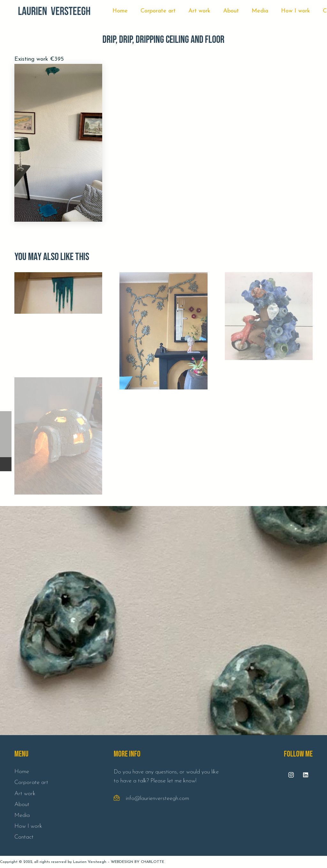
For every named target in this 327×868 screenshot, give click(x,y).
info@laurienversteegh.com (157, 799)
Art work (25, 794)
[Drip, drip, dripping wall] (58, 316)
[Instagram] (291, 775)
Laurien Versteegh (90, 862)
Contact (24, 837)
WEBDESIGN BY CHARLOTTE (137, 862)
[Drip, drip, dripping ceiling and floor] (58, 143)
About (22, 805)
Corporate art (31, 783)
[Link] (54, 11)
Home (22, 772)
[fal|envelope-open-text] (120, 799)
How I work (28, 826)
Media (22, 815)
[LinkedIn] (305, 775)
